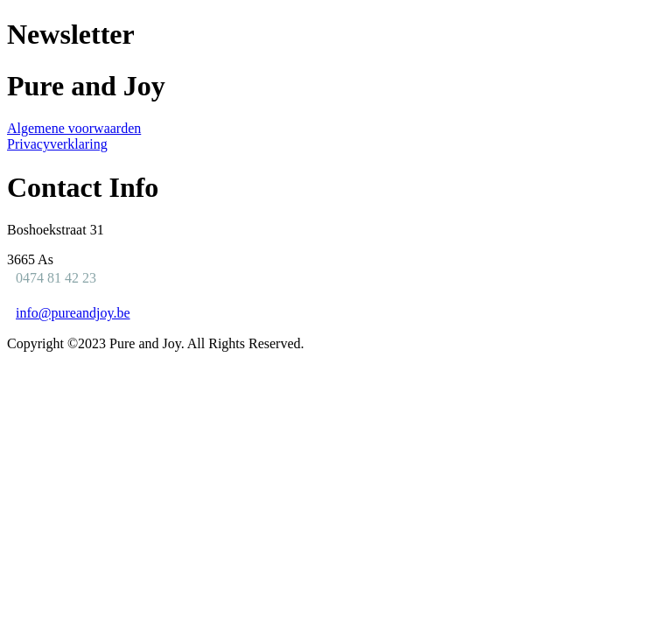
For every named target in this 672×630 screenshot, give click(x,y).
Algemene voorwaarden (74, 128)
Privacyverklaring (57, 144)
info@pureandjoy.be (73, 313)
